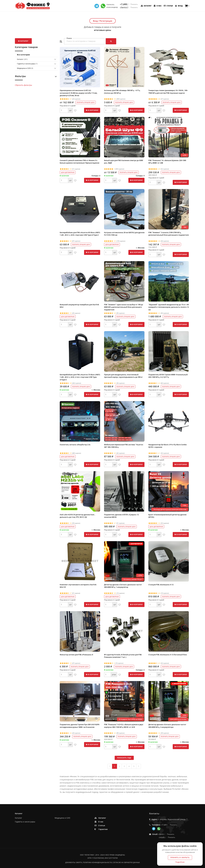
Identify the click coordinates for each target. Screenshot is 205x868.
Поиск (69, 38)
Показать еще (124, 758)
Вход (179, 6)
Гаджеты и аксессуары (27, 64)
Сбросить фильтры (23, 85)
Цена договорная (68, 172)
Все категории (23, 55)
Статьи (168, 6)
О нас (157, 6)
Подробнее (180, 862)
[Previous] (110, 766)
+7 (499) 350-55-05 (129, 4)
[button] (61, 41)
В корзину (92, 110)
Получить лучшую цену (86, 102)
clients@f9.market (129, 7)
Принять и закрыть (180, 858)
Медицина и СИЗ (25, 68)
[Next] (139, 766)
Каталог (146, 6)
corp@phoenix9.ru (167, 837)
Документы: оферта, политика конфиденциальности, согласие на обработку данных (102, 862)
